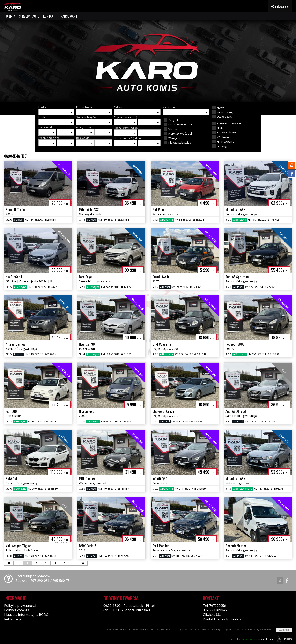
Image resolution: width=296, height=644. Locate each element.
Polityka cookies (17, 610)
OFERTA (11, 16)
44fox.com (284, 639)
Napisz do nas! (251, 639)
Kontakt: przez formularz (222, 619)
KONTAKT (49, 16)
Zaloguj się (280, 6)
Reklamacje (13, 619)
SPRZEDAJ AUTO (29, 16)
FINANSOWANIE (68, 16)
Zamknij (284, 630)
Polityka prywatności (20, 606)
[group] (148, 61)
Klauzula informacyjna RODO (26, 615)
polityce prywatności (263, 630)
